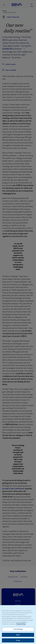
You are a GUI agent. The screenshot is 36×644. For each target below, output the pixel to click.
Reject (18, 635)
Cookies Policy (21, 624)
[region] (18, 625)
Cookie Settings (18, 629)
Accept (18, 640)
